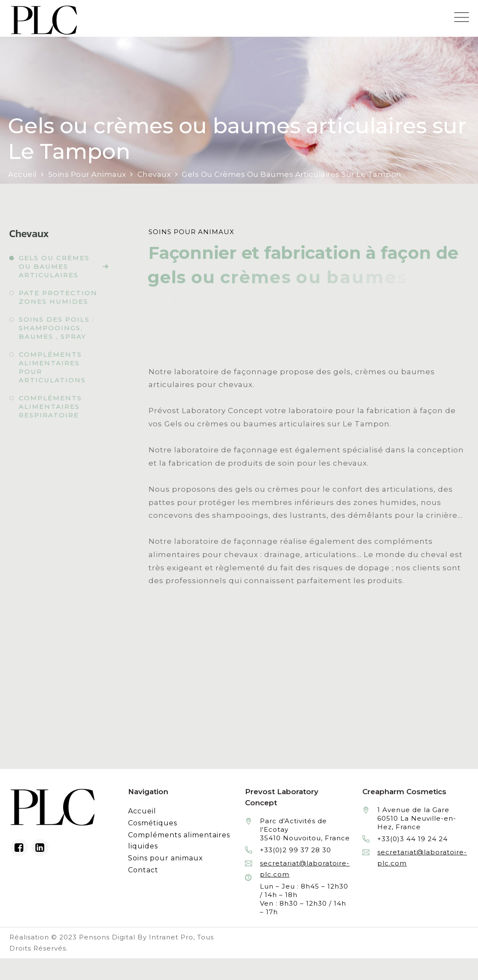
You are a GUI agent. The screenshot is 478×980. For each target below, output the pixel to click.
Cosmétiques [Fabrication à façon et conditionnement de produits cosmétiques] (153, 823)
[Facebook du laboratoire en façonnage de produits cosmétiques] (19, 848)
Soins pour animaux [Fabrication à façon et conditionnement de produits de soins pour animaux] (166, 858)
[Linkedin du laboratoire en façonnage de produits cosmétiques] (40, 848)
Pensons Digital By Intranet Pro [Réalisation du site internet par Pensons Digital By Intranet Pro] (136, 937)
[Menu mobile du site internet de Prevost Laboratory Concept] (462, 17)
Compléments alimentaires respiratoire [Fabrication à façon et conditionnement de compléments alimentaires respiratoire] (50, 406)
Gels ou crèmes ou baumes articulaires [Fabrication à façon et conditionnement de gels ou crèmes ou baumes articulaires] (54, 266)
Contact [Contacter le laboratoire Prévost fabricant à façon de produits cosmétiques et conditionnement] (143, 870)
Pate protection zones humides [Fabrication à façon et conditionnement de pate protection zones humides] (58, 297)
